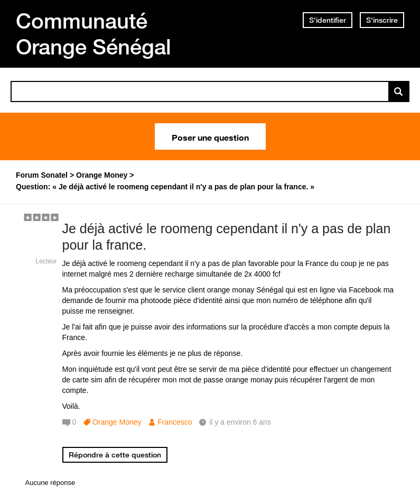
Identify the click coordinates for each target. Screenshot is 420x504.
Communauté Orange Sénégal (94, 34)
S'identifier (328, 20)
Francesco (175, 422)
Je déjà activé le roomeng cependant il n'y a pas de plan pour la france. (227, 237)
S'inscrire (382, 20)
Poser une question (210, 136)
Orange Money (117, 422)
